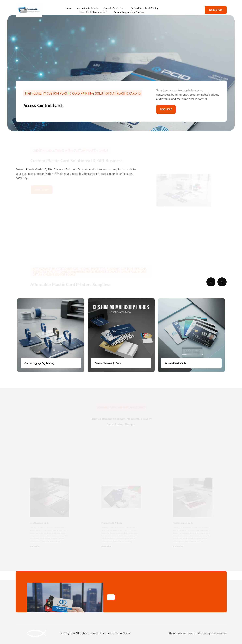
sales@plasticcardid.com (214, 634)
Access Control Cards (88, 8)
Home (69, 8)
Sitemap (127, 633)
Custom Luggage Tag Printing (129, 12)
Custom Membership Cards (108, 363)
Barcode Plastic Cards (114, 8)
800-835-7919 (185, 634)
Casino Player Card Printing (145, 8)
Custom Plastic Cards (175, 363)
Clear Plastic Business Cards (94, 12)
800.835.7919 (216, 10)
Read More (166, 109)
